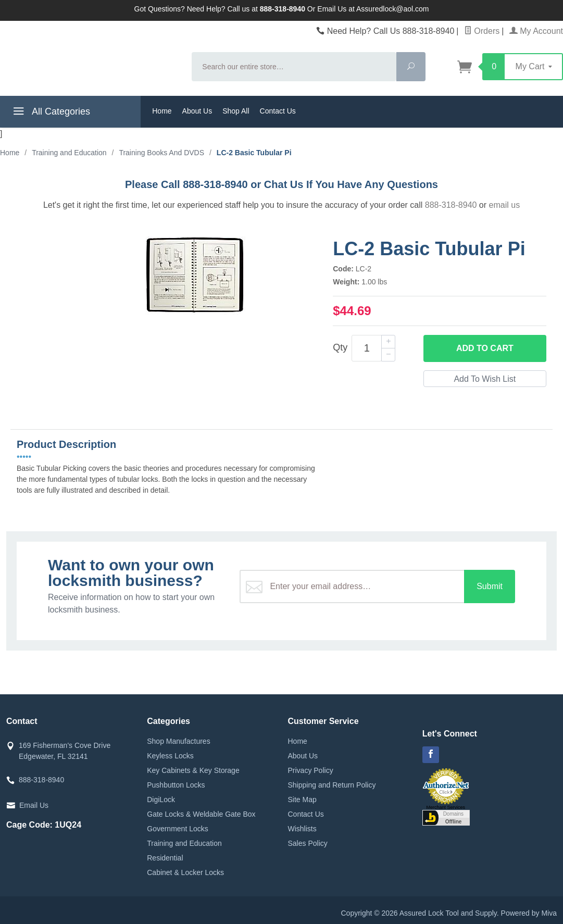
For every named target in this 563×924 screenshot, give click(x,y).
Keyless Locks (170, 756)
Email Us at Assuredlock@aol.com (373, 9)
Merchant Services (446, 807)
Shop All (236, 111)
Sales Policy (308, 843)
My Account (536, 31)
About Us (197, 111)
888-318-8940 (451, 205)
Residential (165, 858)
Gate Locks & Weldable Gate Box (201, 814)
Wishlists (302, 829)
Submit (490, 586)
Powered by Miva (529, 913)
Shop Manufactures (178, 741)
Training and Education (184, 843)
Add (485, 348)
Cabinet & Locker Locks (185, 872)
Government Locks (178, 829)
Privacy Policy (311, 770)
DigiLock (161, 800)
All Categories (50, 113)
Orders (482, 31)
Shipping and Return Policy (332, 785)
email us (505, 205)
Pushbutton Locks (176, 785)
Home (162, 111)
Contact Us (278, 111)
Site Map (302, 800)
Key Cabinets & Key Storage (193, 770)
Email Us (34, 805)
